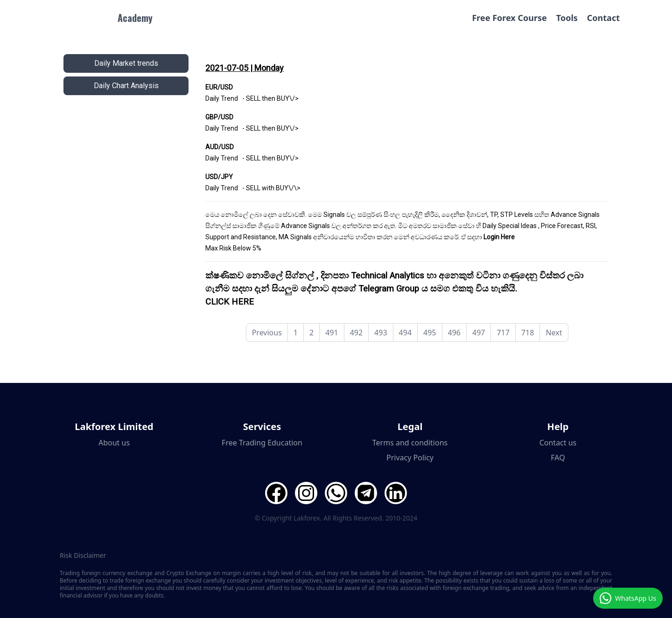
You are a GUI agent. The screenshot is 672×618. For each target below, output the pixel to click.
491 (332, 333)
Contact (603, 18)
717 (503, 333)
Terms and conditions (410, 443)
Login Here (499, 237)
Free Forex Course (509, 18)
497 (479, 333)
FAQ (558, 458)
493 (381, 333)
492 (356, 333)
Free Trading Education (262, 443)
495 (430, 333)
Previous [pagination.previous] (267, 333)
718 (528, 333)
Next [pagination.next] (554, 333)
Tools (567, 18)
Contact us (558, 443)
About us (114, 443)
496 (454, 333)
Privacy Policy (410, 458)
